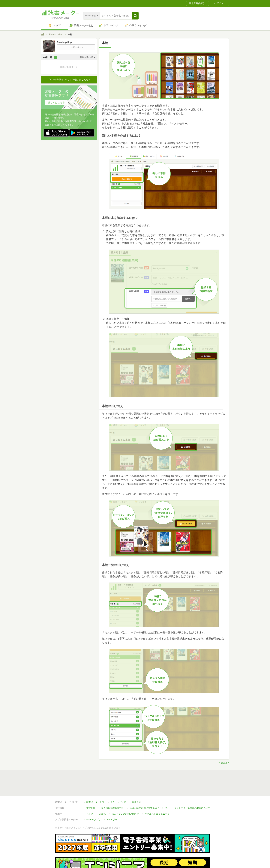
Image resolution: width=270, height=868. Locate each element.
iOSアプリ (112, 802)
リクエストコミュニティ (157, 797)
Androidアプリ (93, 802)
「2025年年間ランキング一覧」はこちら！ (69, 80)
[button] (135, 16)
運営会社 (91, 791)
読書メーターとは (95, 785)
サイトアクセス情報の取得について (192, 791)
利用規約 (136, 785)
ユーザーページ (76, 47)
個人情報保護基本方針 (112, 791)
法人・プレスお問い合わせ (125, 797)
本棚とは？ (224, 763)
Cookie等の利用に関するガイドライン (149, 791)
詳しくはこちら (56, 102)
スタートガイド (118, 785)
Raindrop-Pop (56, 34)
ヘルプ (90, 797)
